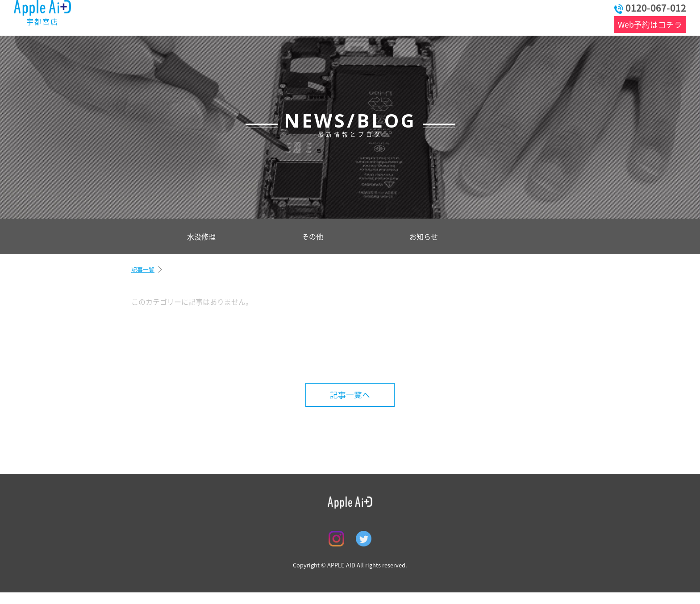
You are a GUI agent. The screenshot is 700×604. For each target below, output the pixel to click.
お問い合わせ (554, 17)
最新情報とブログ (224, 17)
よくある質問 (361, 17)
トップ (152, 17)
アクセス (481, 17)
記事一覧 (143, 269)
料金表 (300, 17)
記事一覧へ (350, 395)
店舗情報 (419, 17)
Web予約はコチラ (650, 25)
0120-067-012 (650, 8)
